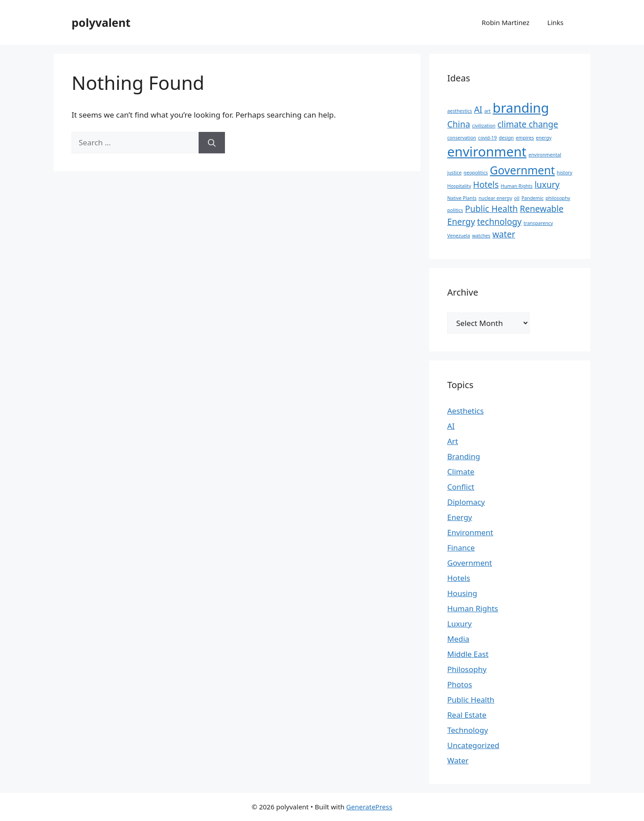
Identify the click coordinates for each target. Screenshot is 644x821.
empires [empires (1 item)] (525, 138)
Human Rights (473, 608)
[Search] (212, 143)
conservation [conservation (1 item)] (462, 138)
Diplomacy (466, 502)
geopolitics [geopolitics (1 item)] (476, 173)
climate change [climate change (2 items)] (528, 124)
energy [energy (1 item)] (544, 138)
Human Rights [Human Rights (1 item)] (517, 186)
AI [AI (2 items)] (478, 110)
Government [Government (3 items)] (522, 170)
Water (458, 760)
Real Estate (467, 715)
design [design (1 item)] (506, 138)
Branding (464, 456)
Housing (462, 593)
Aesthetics (466, 411)
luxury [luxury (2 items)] (547, 185)
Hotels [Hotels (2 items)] (486, 185)
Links (555, 22)
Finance (461, 548)
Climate (461, 472)
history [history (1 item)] (565, 173)
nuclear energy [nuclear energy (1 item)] (495, 198)
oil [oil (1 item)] (517, 198)
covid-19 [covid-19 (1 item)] (487, 138)
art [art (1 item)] (487, 111)
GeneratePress (369, 807)
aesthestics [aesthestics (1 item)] (460, 111)
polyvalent (101, 22)
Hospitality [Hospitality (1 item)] (459, 186)
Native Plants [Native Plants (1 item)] (462, 198)
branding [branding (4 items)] (521, 108)
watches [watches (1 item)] (481, 236)
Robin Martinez (506, 22)
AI (451, 426)
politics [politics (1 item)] (455, 210)
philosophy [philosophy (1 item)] (558, 198)
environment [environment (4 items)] (487, 152)
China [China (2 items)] (459, 124)
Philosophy (467, 669)
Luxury (460, 624)
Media (458, 639)
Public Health (471, 700)
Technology (468, 730)
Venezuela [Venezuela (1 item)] (459, 236)
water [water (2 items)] (504, 234)
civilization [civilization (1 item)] (484, 126)
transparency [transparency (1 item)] (538, 223)
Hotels (459, 578)
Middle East (468, 654)
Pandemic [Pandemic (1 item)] (532, 198)
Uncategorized (473, 745)
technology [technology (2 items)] (500, 222)
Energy (460, 517)
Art (453, 441)
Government (470, 563)
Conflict (461, 487)
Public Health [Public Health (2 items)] (491, 209)
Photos (460, 684)
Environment (470, 532)
